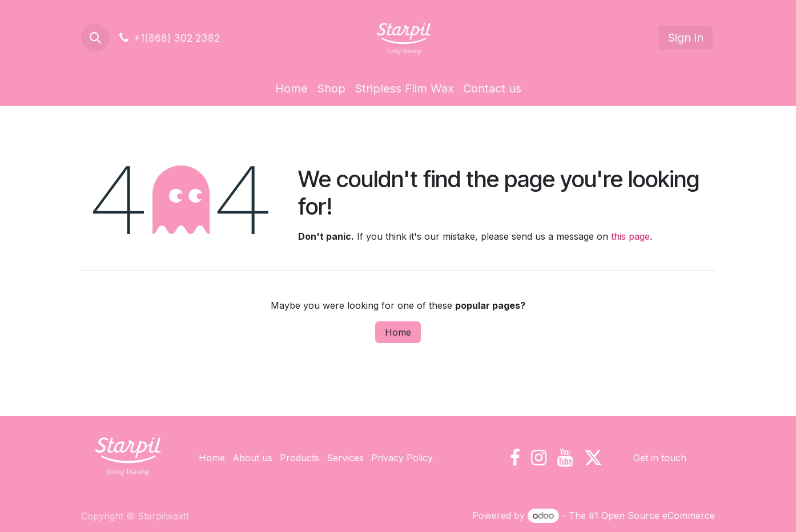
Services (345, 458)
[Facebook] (515, 458)
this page (630, 236)
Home (398, 332)
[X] (593, 458)
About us (252, 458)
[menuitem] (292, 88)
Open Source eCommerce (658, 515)
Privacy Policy (402, 458)
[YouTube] (565, 458)
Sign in (686, 38)
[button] (95, 38)
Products (299, 458)
